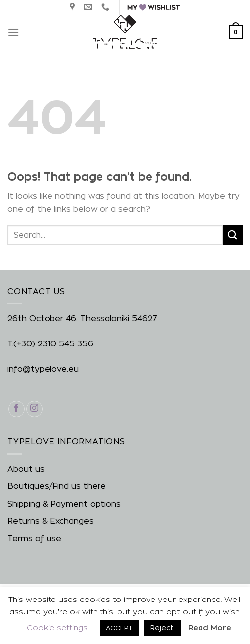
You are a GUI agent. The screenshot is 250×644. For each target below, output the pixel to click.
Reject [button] (162, 627)
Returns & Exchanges (50, 521)
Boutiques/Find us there (57, 486)
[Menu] (13, 32)
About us (26, 469)
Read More (210, 627)
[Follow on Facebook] (17, 409)
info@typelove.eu (43, 369)
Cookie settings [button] (57, 627)
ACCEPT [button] (119, 628)
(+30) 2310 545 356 (53, 344)
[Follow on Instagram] (34, 409)
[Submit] (233, 235)
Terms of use (34, 538)
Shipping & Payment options (64, 504)
